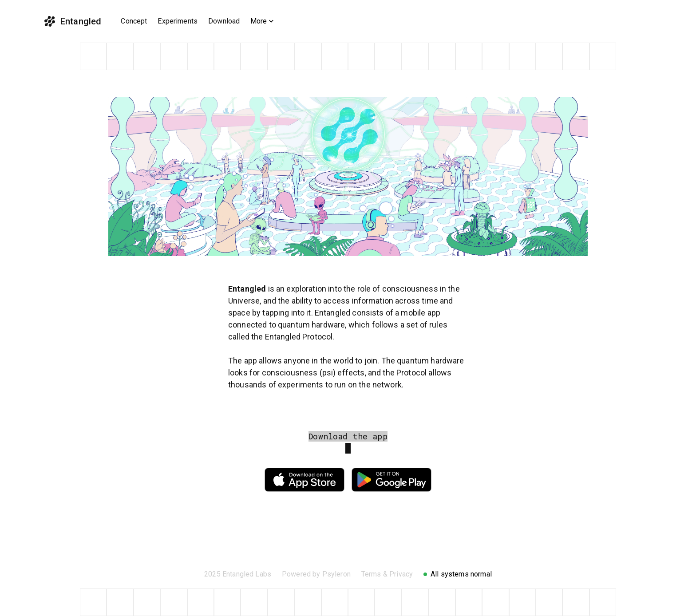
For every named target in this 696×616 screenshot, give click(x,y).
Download (224, 21)
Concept (134, 21)
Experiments (178, 21)
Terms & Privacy (387, 574)
